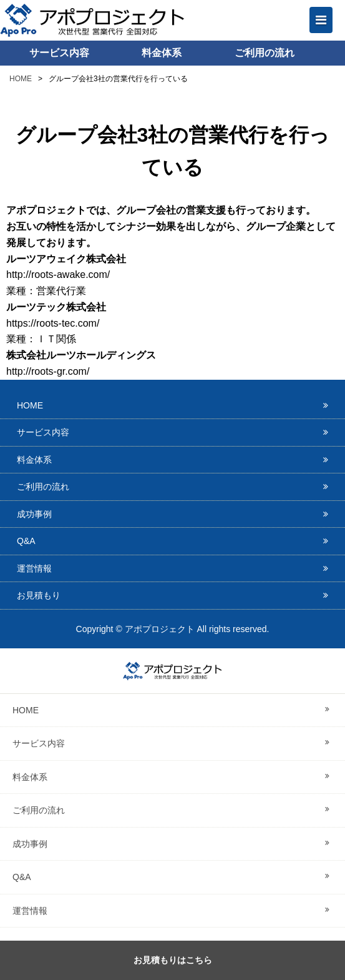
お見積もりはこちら (173, 960)
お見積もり (39, 595)
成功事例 (34, 514)
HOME (21, 79)
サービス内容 (59, 53)
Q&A (26, 541)
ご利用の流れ (265, 53)
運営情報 (34, 568)
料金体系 (162, 53)
